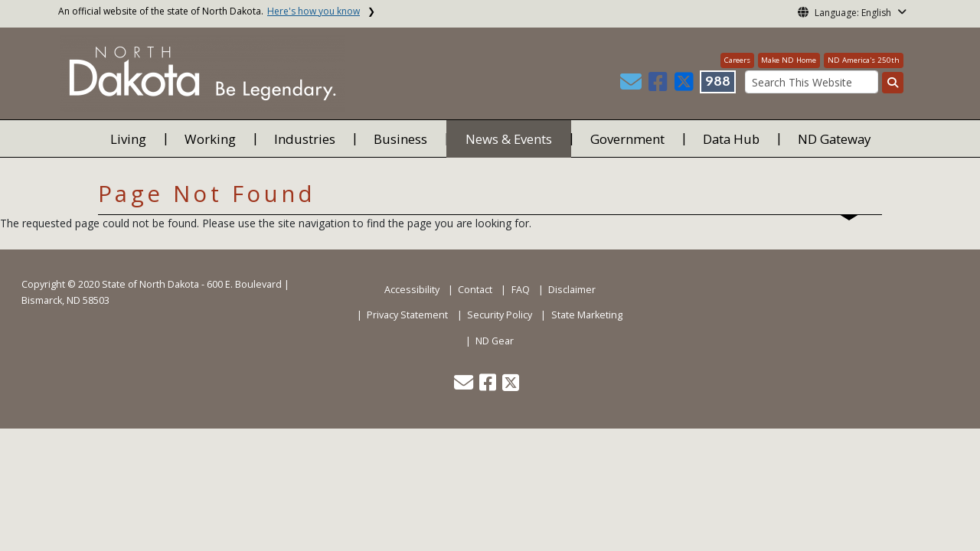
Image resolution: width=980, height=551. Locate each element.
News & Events (509, 139)
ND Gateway (834, 139)
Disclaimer (572, 290)
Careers (737, 60)
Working (210, 139)
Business (400, 139)
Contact (475, 290)
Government (627, 139)
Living (128, 139)
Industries (305, 139)
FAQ (521, 290)
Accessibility (412, 290)
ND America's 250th (864, 60)
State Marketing (587, 315)
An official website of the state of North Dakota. (209, 11)
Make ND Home (789, 60)
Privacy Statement (407, 315)
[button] (632, 85)
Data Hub (731, 139)
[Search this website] (893, 83)
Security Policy (500, 315)
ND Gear (495, 341)
